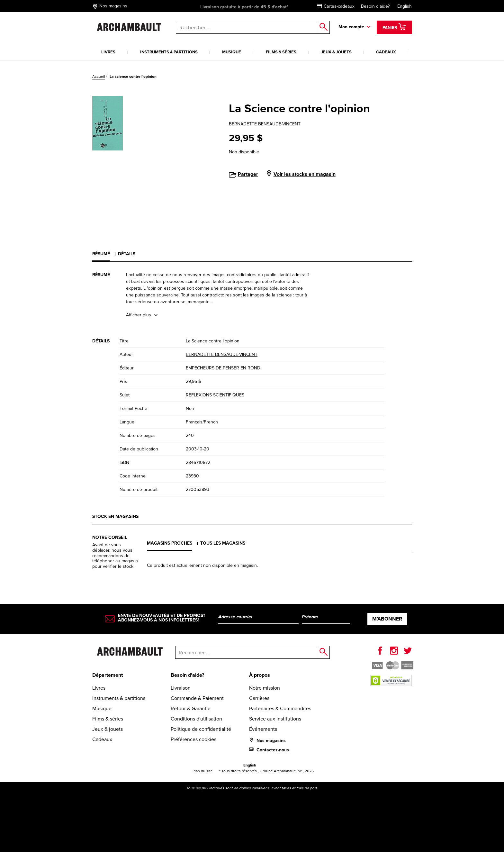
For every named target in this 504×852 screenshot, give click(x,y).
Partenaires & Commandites (280, 708)
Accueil (99, 77)
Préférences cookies (194, 739)
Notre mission (265, 688)
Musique (232, 52)
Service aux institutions (275, 719)
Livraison (181, 688)
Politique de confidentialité (201, 729)
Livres (108, 52)
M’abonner (387, 619)
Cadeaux (386, 52)
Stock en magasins (115, 517)
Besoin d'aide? (375, 6)
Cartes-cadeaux (336, 6)
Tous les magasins (223, 543)
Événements (263, 729)
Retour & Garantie (191, 708)
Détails (127, 254)
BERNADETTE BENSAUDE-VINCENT (265, 124)
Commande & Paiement (197, 698)
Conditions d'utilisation (196, 719)
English (405, 6)
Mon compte (351, 27)
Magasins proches (170, 543)
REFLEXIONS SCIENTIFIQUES (215, 395)
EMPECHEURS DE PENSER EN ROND (223, 368)
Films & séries (281, 52)
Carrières (259, 698)
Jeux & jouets (336, 52)
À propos (260, 675)
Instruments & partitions (169, 52)
